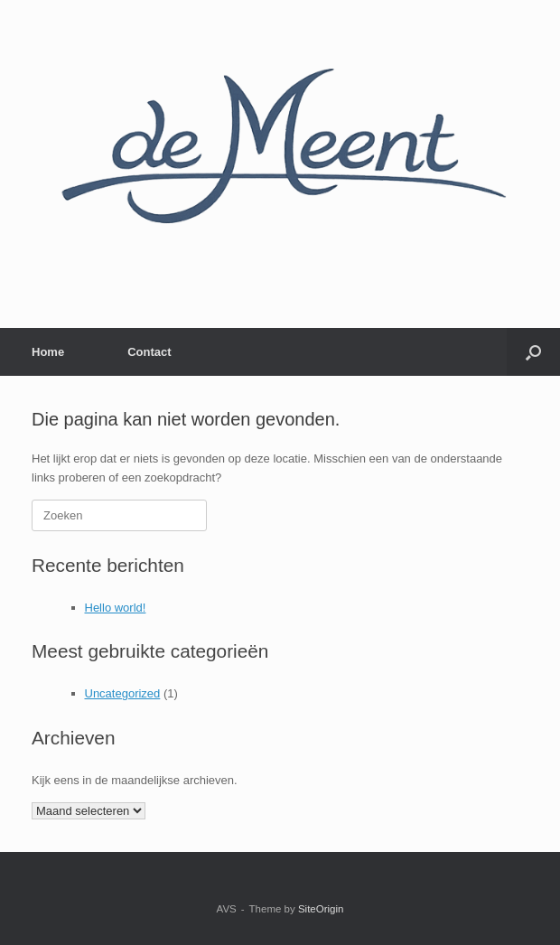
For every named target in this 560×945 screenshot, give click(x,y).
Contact (149, 352)
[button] (533, 352)
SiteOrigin (321, 909)
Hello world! (116, 608)
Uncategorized (123, 693)
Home (48, 352)
